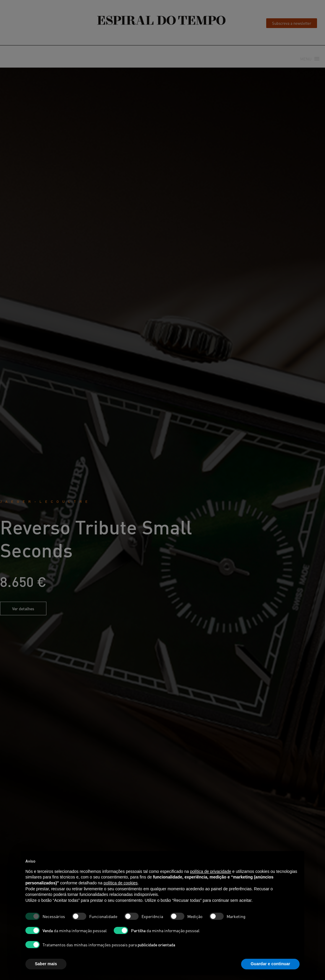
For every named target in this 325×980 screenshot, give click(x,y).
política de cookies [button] (121, 883)
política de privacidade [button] (211, 871)
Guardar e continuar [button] (270, 964)
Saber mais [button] (46, 964)
